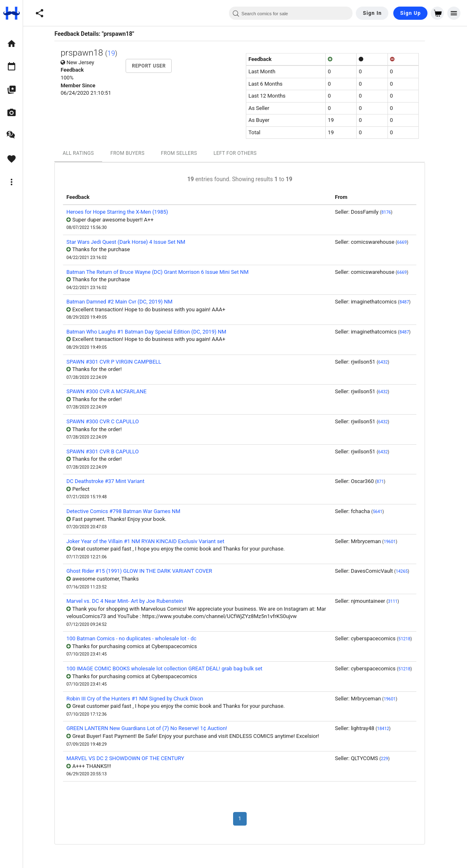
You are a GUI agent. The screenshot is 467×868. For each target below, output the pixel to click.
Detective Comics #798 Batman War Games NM (129, 511)
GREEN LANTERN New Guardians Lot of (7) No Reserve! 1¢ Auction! (152, 728)
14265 (407, 571)
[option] (11, 44)
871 (385, 482)
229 (390, 759)
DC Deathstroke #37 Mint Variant (111, 481)
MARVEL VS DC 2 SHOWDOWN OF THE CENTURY (131, 758)
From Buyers (133, 153)
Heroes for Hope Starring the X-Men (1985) (123, 212)
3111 (398, 601)
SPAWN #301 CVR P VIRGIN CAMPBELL (119, 362)
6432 (388, 362)
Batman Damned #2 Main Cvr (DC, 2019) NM (125, 302)
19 (116, 53)
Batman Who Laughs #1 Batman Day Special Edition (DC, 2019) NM (152, 332)
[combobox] (291, 13)
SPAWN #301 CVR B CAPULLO (108, 451)
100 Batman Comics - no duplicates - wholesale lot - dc (137, 638)
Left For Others (240, 153)
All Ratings (84, 153)
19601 (395, 542)
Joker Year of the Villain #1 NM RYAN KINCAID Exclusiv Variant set (151, 541)
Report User (154, 66)
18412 (388, 729)
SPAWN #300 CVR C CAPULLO (108, 421)
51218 (410, 639)
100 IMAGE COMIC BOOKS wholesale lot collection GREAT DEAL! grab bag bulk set (170, 668)
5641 (383, 512)
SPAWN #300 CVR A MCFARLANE (112, 391)
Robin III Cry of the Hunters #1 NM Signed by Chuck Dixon (140, 699)
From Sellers (184, 153)
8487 (410, 302)
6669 (407, 242)
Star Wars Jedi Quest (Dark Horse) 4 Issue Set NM (131, 242)
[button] (40, 13)
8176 (391, 212)
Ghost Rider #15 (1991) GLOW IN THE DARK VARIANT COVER (145, 571)
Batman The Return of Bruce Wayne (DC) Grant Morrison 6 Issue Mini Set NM (163, 272)
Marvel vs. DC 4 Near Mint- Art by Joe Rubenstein (130, 601)
